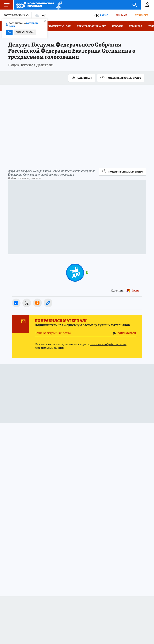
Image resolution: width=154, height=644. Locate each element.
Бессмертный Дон (60, 26)
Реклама (122, 15)
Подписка (142, 15)
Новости (117, 26)
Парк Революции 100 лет (91, 26)
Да (9, 32)
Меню (5, 5)
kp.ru (135, 290)
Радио (104, 15)
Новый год (136, 26)
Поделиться (82, 78)
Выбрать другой (25, 32)
